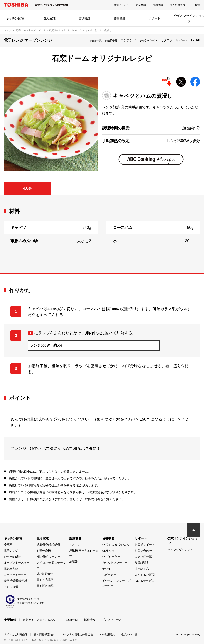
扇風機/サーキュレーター (84, 553)
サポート (154, 18)
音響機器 (120, 18)
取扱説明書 (142, 563)
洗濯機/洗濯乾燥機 (48, 545)
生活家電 (50, 18)
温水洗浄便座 (45, 574)
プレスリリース (112, 620)
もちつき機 (11, 587)
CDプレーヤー (111, 556)
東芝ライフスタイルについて (41, 620)
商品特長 (111, 40)
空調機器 (85, 18)
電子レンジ (11, 551)
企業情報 (141, 5)
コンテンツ (128, 40)
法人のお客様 (177, 5)
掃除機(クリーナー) (49, 556)
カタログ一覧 (143, 556)
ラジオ (106, 569)
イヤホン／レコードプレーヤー (116, 583)
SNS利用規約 (107, 634)
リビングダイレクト (180, 550)
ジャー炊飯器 (12, 556)
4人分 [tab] (27, 188)
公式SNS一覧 (130, 634)
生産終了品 (142, 569)
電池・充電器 (45, 580)
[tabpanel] (102, 234)
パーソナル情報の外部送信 (77, 634)
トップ (8, 30)
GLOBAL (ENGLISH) (188, 634)
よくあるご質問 (145, 575)
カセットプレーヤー (115, 563)
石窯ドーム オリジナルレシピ (65, 30)
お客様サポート (145, 545)
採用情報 (158, 5)
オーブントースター (17, 563)
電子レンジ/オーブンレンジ (30, 30)
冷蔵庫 (8, 545)
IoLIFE (196, 40)
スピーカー (109, 575)
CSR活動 (72, 620)
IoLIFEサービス (145, 581)
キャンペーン (148, 40)
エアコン (75, 545)
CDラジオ (108, 551)
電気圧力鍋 (11, 569)
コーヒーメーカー (15, 575)
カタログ (167, 40)
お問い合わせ (121, 5)
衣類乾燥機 (44, 551)
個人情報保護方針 (44, 634)
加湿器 (73, 562)
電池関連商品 (45, 586)
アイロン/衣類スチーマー (51, 565)
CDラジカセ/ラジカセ (116, 545)
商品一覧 (96, 40)
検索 (197, 5)
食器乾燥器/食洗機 (16, 581)
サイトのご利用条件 (16, 634)
